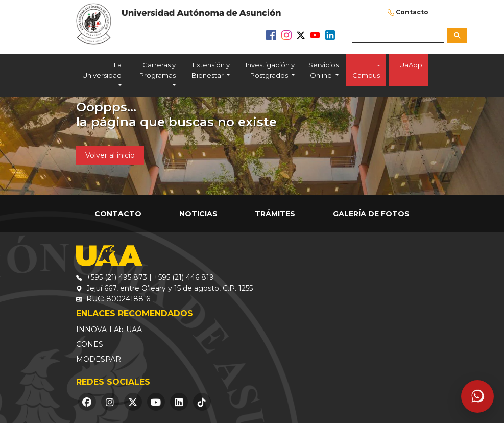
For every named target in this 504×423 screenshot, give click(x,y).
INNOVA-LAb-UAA (109, 330)
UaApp (409, 70)
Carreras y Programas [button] (158, 70)
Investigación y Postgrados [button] (270, 70)
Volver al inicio (110, 155)
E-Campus (366, 70)
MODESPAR (99, 359)
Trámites (275, 214)
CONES (90, 344)
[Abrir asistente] (477, 396)
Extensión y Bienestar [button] (211, 70)
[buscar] (398, 35)
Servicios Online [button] (323, 70)
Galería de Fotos (371, 214)
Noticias (198, 214)
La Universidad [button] (102, 70)
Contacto (412, 12)
